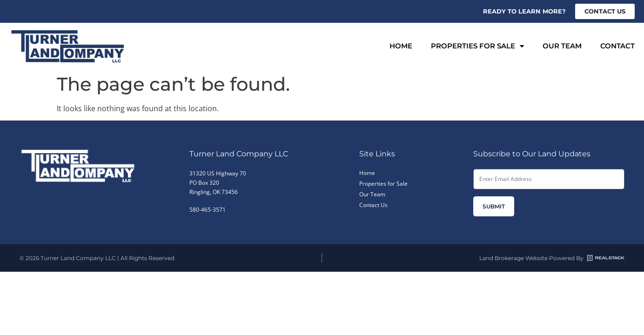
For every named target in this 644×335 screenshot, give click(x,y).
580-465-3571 (208, 210)
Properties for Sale (477, 46)
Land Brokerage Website (513, 258)
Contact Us (373, 205)
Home (401, 46)
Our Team (562, 46)
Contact (617, 46)
